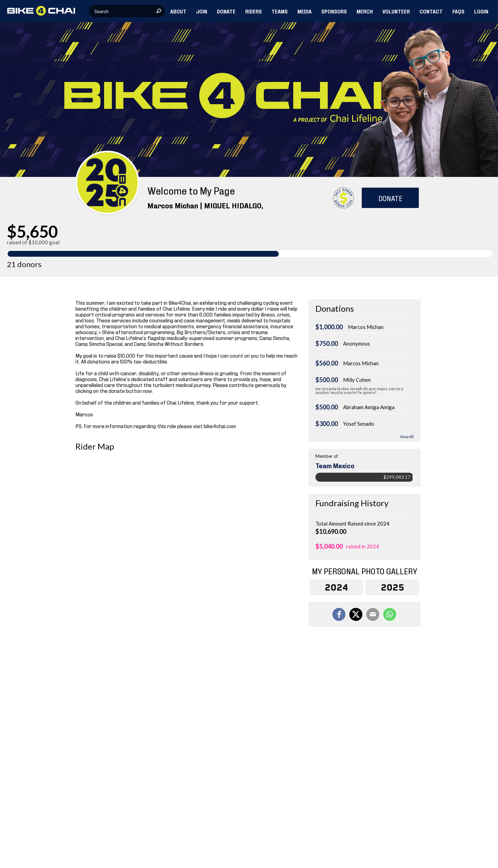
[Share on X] (356, 614)
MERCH (365, 11)
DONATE (226, 11)
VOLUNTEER (396, 11)
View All (407, 437)
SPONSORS (334, 11)
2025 (393, 587)
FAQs (458, 11)
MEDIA (305, 11)
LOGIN (481, 11)
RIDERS (253, 11)
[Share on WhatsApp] (390, 614)
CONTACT (431, 11)
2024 (336, 587)
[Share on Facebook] (339, 614)
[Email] (373, 614)
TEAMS (280, 11)
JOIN (202, 11)
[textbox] (127, 11)
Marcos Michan (366, 327)
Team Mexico (335, 465)
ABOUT (178, 11)
